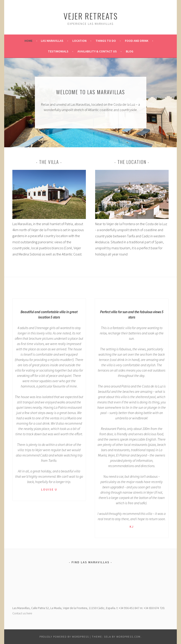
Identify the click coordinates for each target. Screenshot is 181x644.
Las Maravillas (52, 41)
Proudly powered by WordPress (64, 637)
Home (28, 41)
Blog (130, 51)
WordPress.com (128, 637)
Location (79, 41)
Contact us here (22, 613)
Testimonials (58, 51)
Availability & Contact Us (97, 51)
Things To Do (106, 41)
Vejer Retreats (91, 16)
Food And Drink (137, 41)
